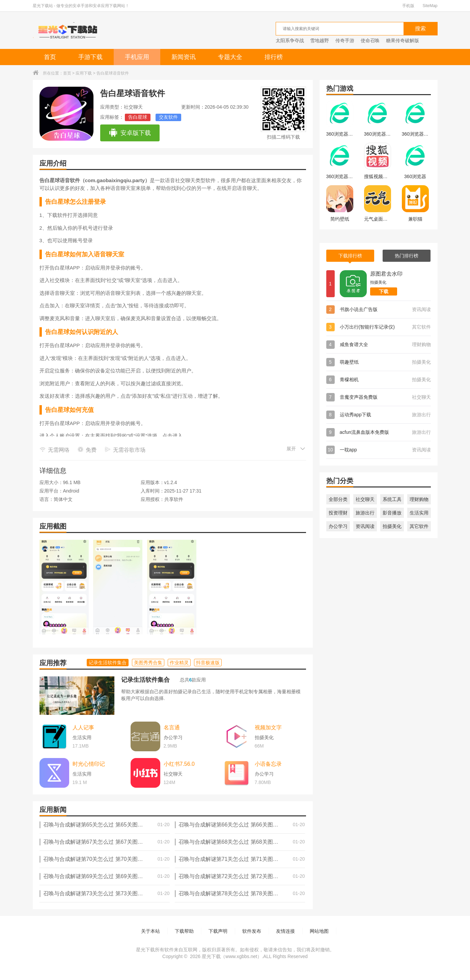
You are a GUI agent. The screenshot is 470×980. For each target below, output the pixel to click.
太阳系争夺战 (290, 40)
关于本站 (150, 931)
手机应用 (137, 57)
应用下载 (84, 73)
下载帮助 (184, 931)
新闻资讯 (184, 57)
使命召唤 (370, 40)
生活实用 (419, 513)
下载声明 (218, 931)
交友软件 (168, 117)
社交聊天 (365, 499)
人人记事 (83, 727)
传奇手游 (345, 40)
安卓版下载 (130, 133)
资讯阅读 (365, 526)
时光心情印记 (89, 764)
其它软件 (419, 526)
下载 (384, 291)
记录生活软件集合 (145, 680)
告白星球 (138, 117)
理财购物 (419, 499)
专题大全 (230, 57)
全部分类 (338, 499)
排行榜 (274, 57)
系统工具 (392, 499)
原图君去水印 (386, 274)
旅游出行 (365, 513)
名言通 (172, 727)
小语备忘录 (268, 764)
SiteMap (430, 6)
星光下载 (211, 956)
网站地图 (319, 931)
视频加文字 (268, 727)
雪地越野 (320, 40)
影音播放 (392, 513)
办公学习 (338, 526)
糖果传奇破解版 (403, 40)
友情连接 (285, 931)
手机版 (408, 6)
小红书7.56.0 (179, 764)
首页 (50, 57)
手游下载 (90, 57)
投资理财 (338, 513)
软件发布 (252, 931)
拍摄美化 (392, 526)
